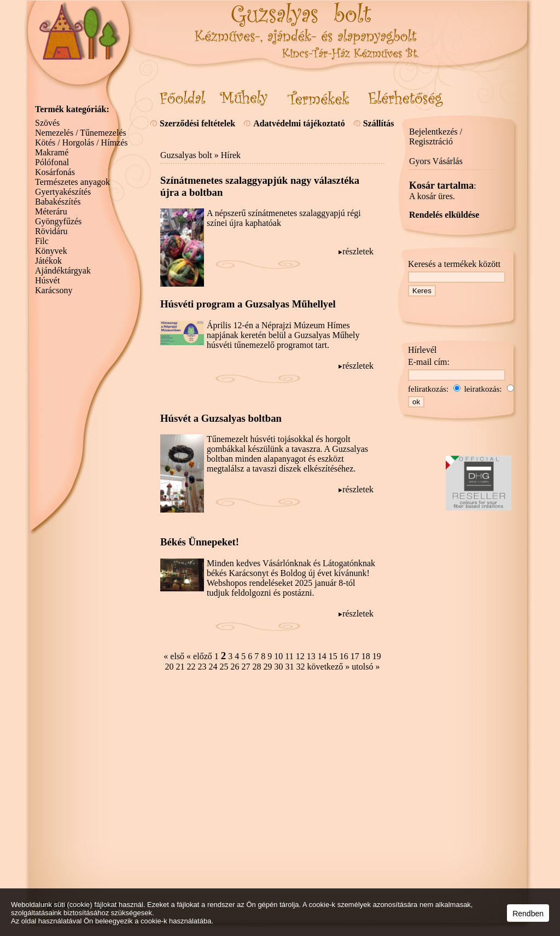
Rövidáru (51, 231)
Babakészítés (58, 202)
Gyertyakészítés (63, 192)
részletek (358, 251)
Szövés (47, 123)
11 (289, 656)
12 (300, 656)
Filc (42, 241)
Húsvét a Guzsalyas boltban (221, 418)
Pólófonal (52, 162)
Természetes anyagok (72, 182)
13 (311, 656)
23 (202, 667)
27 (246, 667)
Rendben (528, 914)
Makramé (52, 152)
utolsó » (366, 667)
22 (191, 667)
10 (278, 656)
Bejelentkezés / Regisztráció (436, 136)
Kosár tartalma (441, 185)
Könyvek (51, 251)
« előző (199, 656)
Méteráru (51, 211)
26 (235, 667)
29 (268, 667)
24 (213, 667)
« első (174, 656)
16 (344, 656)
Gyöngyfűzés (58, 221)
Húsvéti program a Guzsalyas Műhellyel (248, 304)
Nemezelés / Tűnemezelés (81, 133)
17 (355, 656)
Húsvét (47, 280)
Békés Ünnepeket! (200, 542)
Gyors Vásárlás (436, 161)
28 (257, 667)
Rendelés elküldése (444, 215)
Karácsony (54, 290)
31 (290, 667)
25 (224, 667)
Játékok (48, 261)
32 (301, 667)
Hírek (231, 155)
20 (170, 667)
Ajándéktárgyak (63, 271)
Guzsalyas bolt (186, 155)
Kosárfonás (55, 172)
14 (322, 656)
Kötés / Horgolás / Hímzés (81, 143)
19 (377, 656)
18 (366, 656)
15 (333, 656)
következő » (329, 667)
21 (180, 667)
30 (279, 667)
